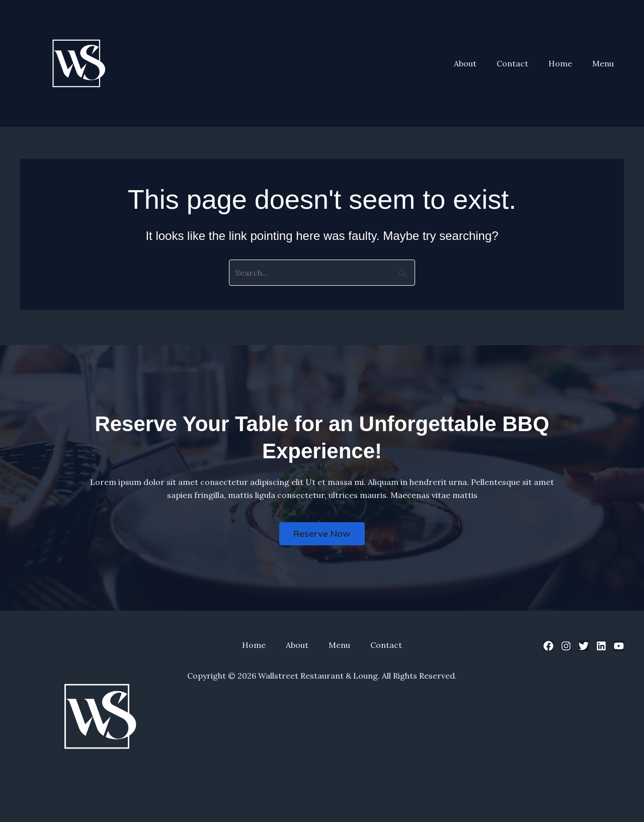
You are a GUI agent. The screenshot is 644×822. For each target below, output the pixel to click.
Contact (522, 63)
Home (566, 63)
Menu (605, 63)
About (479, 63)
